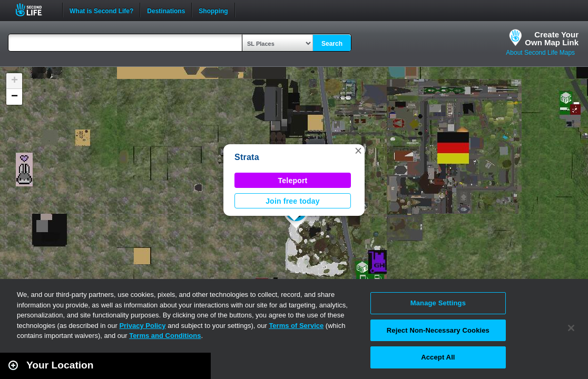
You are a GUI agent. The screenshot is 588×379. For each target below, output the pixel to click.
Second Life (35, 10)
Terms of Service (296, 326)
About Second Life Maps (540, 53)
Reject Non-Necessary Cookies (438, 330)
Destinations (166, 10)
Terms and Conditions (165, 336)
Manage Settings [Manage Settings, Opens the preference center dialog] (438, 303)
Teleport (293, 181)
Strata (247, 157)
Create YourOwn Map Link (552, 38)
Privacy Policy (142, 326)
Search (332, 44)
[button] (358, 151)
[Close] (571, 328)
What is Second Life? (101, 10)
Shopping (213, 10)
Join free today (293, 201)
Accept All (438, 357)
